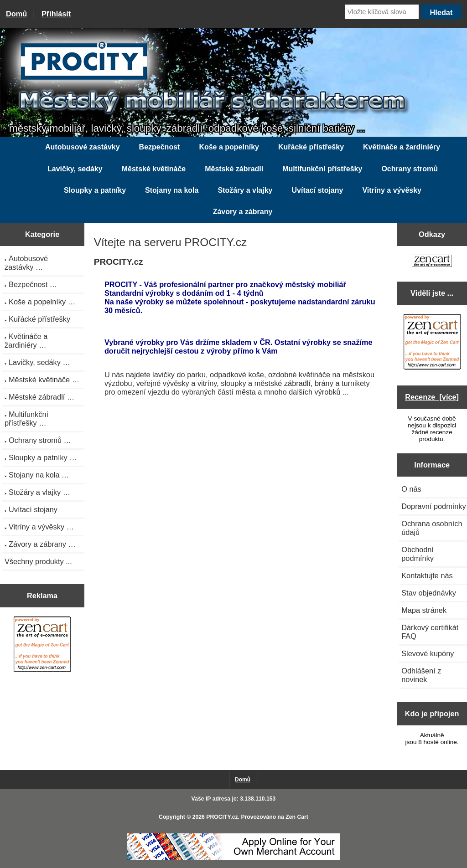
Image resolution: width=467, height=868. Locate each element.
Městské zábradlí (234, 169)
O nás (411, 489)
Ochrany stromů (410, 169)
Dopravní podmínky (433, 506)
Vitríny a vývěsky (392, 190)
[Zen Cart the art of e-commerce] (42, 645)
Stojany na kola (172, 190)
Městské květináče (154, 169)
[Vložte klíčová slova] (382, 12)
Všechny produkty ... (38, 561)
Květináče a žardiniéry (402, 147)
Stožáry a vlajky (245, 190)
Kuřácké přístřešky (311, 147)
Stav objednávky (429, 593)
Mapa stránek (424, 610)
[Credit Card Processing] (233, 858)
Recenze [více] (432, 397)
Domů (16, 14)
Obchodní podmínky (418, 554)
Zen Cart (297, 817)
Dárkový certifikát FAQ (430, 632)
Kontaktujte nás (427, 575)
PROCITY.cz (222, 817)
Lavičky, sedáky (75, 169)
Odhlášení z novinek (421, 675)
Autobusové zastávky (83, 147)
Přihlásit (56, 14)
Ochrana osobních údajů (432, 528)
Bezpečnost (160, 147)
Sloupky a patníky (95, 190)
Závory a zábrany (243, 212)
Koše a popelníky (229, 147)
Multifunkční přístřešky (322, 169)
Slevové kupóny (428, 653)
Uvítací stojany (317, 190)
